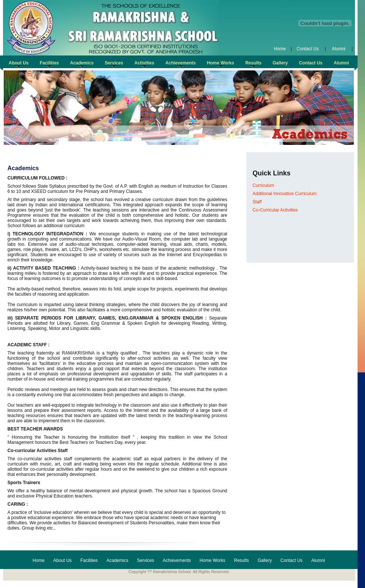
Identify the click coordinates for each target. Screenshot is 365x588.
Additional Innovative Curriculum (285, 194)
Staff (257, 202)
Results (241, 560)
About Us (62, 560)
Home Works (212, 560)
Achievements (177, 560)
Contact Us (308, 49)
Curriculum (263, 185)
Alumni (339, 49)
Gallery (265, 560)
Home (280, 49)
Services (146, 560)
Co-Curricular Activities (275, 210)
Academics (118, 560)
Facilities (89, 560)
